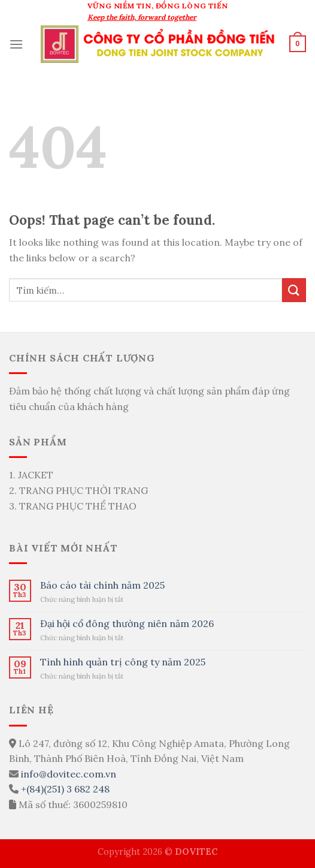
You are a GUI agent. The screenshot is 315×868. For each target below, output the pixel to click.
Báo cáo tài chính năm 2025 (102, 585)
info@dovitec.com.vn (69, 774)
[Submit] (294, 290)
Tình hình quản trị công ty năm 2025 (123, 662)
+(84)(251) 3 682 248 (65, 789)
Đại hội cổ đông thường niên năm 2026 (127, 624)
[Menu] (16, 44)
